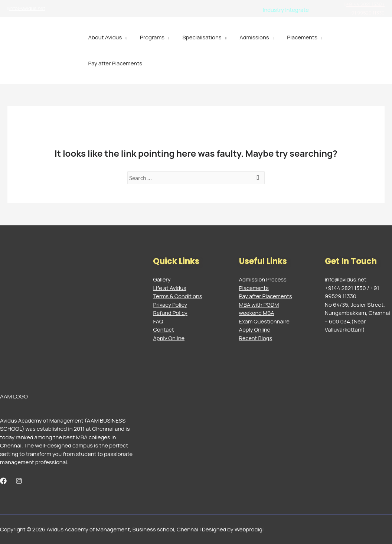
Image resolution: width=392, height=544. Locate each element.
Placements (294, 37)
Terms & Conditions (178, 296)
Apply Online (169, 338)
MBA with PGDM (259, 305)
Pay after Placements (114, 63)
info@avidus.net (26, 8)
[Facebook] (3, 481)
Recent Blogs (256, 338)
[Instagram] (19, 481)
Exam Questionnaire (265, 321)
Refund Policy (170, 313)
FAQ (158, 321)
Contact (164, 330)
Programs (149, 37)
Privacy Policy (170, 305)
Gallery (162, 279)
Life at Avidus (170, 288)
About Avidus (104, 37)
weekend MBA (257, 313)
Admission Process (263, 279)
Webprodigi (249, 529)
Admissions (248, 37)
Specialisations (197, 37)
